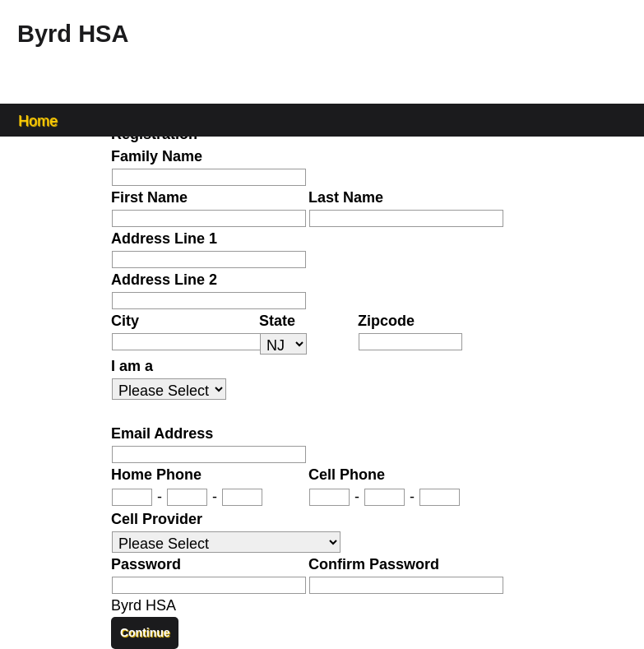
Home (38, 120)
